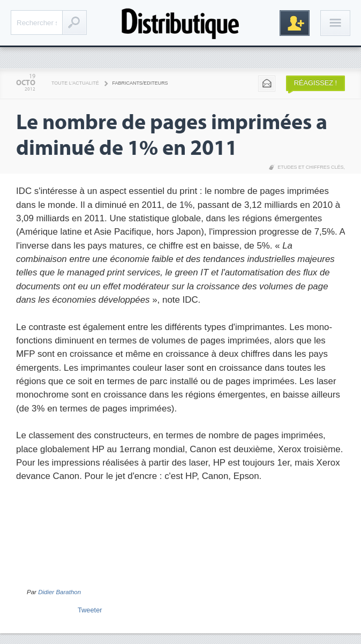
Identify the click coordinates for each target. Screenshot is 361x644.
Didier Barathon (59, 592)
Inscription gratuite (295, 23)
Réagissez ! (315, 83)
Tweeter (90, 610)
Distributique (180, 23)
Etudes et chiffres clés (310, 167)
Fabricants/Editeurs (140, 83)
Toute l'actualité (75, 83)
